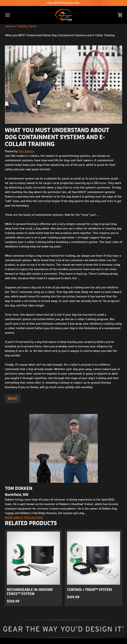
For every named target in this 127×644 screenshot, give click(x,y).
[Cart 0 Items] (120, 15)
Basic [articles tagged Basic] (13, 399)
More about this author (24, 518)
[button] (7, 15)
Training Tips (25, 26)
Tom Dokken (26, 151)
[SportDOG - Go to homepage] (64, 15)
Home (9, 26)
